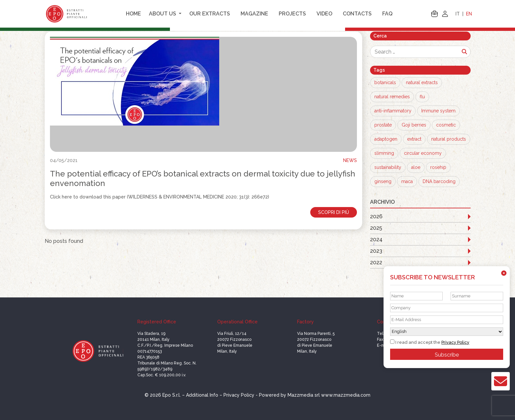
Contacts (357, 14)
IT (458, 14)
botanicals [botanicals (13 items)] (385, 82)
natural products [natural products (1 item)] (449, 139)
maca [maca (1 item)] (407, 181)
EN (469, 14)
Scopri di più (334, 212)
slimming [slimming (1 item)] (384, 153)
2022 (376, 262)
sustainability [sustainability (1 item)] (388, 167)
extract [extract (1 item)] (414, 139)
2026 (376, 216)
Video (324, 14)
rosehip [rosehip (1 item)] (438, 167)
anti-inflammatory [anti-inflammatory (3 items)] (393, 111)
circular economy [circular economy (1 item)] (423, 153)
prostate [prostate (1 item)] (383, 125)
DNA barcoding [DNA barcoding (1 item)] (439, 181)
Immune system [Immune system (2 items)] (438, 111)
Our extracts (210, 14)
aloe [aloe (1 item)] (416, 167)
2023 (376, 251)
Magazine (254, 14)
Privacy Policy (455, 342)
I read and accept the (430, 342)
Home (133, 14)
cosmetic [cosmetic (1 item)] (446, 125)
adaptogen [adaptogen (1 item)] (386, 139)
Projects (292, 14)
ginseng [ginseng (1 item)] (383, 181)
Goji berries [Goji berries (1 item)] (414, 125)
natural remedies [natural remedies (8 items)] (392, 97)
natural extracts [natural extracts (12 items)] (422, 82)
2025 (376, 228)
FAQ (387, 14)
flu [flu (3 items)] (422, 97)
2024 (376, 239)
